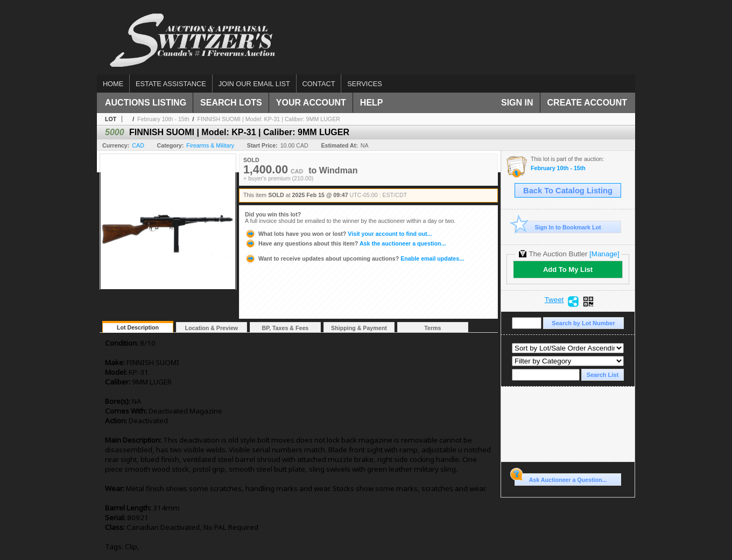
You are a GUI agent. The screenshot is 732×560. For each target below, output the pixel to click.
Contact (319, 84)
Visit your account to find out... (338, 234)
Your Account (311, 103)
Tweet (554, 300)
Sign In (517, 103)
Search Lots (231, 103)
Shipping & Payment (359, 328)
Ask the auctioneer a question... (345, 243)
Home (113, 84)
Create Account (587, 103)
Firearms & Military (210, 145)
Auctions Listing (146, 103)
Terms (432, 328)
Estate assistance (171, 84)
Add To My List (568, 269)
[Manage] (604, 254)
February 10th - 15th (163, 119)
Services (364, 84)
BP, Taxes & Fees (286, 328)
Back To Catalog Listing (568, 191)
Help (372, 103)
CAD (138, 145)
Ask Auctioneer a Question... (561, 478)
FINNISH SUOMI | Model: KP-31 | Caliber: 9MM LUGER (269, 119)
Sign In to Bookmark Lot (558, 227)
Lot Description (138, 327)
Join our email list (254, 84)
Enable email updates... (354, 258)
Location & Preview (212, 328)
